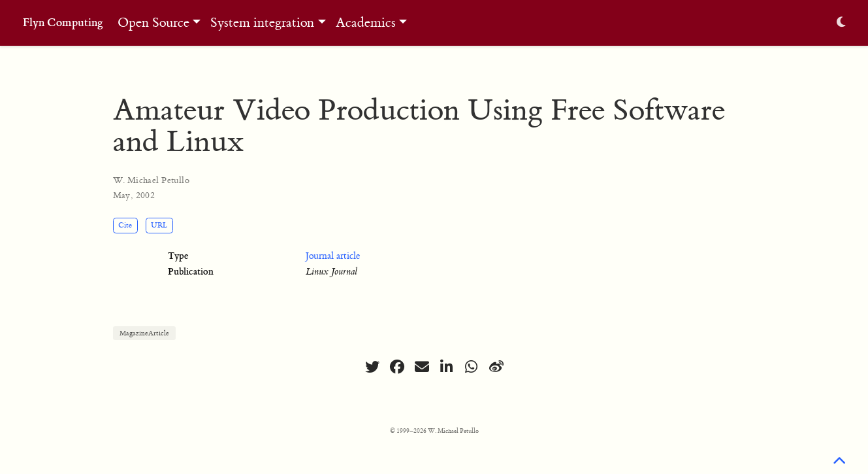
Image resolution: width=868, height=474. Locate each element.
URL (159, 225)
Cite (125, 225)
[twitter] (372, 367)
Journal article (333, 256)
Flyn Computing (63, 23)
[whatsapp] (472, 367)
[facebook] (397, 367)
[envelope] (422, 367)
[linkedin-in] (447, 367)
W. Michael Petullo (152, 180)
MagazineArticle (144, 333)
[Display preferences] (841, 23)
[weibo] (496, 367)
